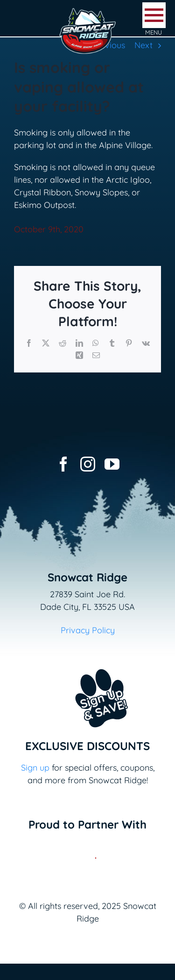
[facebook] (63, 464)
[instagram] (88, 464)
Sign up (35, 768)
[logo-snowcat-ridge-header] (87, 11)
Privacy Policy (88, 630)
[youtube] (112, 464)
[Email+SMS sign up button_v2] (88, 663)
